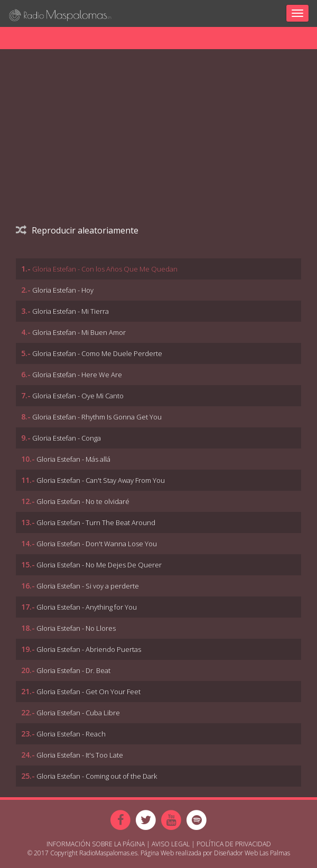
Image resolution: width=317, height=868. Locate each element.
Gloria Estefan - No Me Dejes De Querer (99, 565)
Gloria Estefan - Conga (67, 438)
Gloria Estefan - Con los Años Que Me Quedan (105, 269)
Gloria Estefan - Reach (71, 734)
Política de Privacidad (234, 844)
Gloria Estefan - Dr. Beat (73, 670)
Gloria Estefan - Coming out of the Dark (97, 776)
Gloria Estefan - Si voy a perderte (88, 586)
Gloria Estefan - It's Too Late (80, 755)
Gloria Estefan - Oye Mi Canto (78, 396)
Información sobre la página (96, 844)
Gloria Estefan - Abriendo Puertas (89, 649)
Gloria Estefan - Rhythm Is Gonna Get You (97, 417)
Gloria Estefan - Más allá (73, 459)
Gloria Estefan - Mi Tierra (71, 311)
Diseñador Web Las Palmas (252, 853)
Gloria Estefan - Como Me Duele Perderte (97, 353)
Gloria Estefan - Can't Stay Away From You (101, 480)
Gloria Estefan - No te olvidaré (83, 501)
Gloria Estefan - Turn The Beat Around (96, 522)
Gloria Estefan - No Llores (76, 628)
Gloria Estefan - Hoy (63, 290)
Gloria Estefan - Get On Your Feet (88, 692)
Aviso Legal (171, 844)
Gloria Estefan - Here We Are (77, 375)
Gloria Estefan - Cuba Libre (78, 713)
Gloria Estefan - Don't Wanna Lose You (97, 544)
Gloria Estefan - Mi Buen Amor (79, 332)
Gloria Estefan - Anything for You (87, 607)
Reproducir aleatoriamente (77, 230)
